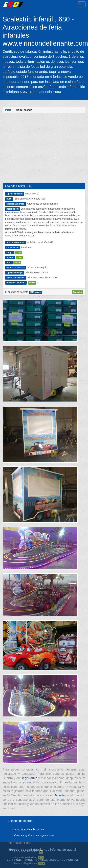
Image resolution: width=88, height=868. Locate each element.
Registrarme (29, 778)
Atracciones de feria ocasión (29, 829)
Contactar (77, 292)
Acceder (60, 795)
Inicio (8, 110)
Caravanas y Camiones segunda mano (35, 835)
